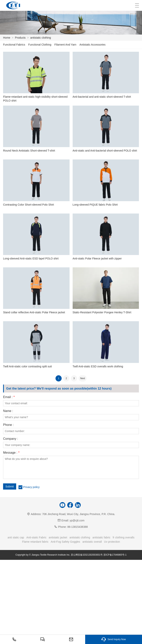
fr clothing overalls (124, 537)
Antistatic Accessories (92, 45)
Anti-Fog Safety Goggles (65, 542)
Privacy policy (31, 487)
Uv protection (112, 542)
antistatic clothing (41, 38)
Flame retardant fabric (35, 542)
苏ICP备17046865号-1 (115, 555)
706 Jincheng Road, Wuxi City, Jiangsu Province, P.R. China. (79, 514)
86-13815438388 (78, 527)
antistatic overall (92, 542)
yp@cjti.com (77, 520)
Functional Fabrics (14, 45)
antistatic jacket (58, 537)
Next (83, 378)
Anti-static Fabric (36, 537)
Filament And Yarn (65, 45)
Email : (9, 397)
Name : (8, 411)
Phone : (8, 425)
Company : (11, 439)
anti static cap (16, 537)
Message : (11, 453)
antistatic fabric (101, 537)
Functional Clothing (40, 45)
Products (20, 38)
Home (7, 38)
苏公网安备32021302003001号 (87, 555)
